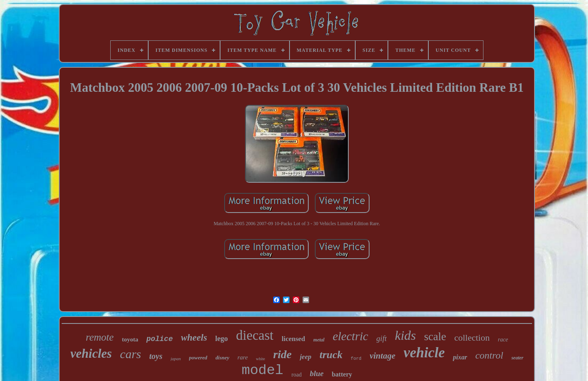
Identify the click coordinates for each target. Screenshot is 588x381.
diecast (255, 335)
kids (405, 335)
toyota (130, 339)
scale (435, 337)
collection (472, 338)
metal (319, 340)
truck (331, 355)
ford (356, 359)
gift (382, 338)
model (263, 370)
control (489, 355)
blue (317, 373)
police (159, 339)
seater (517, 358)
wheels (194, 338)
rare (243, 357)
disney (223, 358)
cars (131, 354)
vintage (382, 356)
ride (282, 354)
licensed (294, 339)
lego (222, 339)
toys (156, 356)
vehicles (91, 353)
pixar (460, 357)
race (503, 340)
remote (100, 337)
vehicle (424, 353)
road (297, 375)
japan (176, 359)
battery (342, 374)
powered (198, 358)
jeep (305, 357)
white (261, 359)
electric (351, 336)
